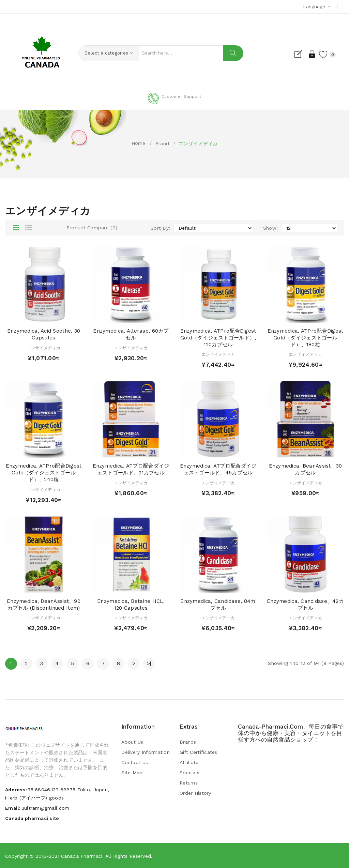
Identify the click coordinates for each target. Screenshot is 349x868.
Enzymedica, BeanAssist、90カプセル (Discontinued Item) (44, 605)
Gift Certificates (199, 752)
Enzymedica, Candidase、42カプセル (305, 605)
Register (297, 54)
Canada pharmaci (82, 856)
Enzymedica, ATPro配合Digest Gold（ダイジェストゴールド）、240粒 (44, 473)
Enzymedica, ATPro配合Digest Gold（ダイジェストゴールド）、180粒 (306, 338)
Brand (162, 143)
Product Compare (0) (92, 228)
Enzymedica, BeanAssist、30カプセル (306, 469)
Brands (188, 742)
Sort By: (160, 228)
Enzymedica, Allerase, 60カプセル (131, 334)
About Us (132, 742)
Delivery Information (146, 752)
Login (309, 54)
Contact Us (135, 762)
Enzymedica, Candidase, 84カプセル (218, 605)
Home (139, 143)
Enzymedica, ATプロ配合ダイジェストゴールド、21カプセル (131, 469)
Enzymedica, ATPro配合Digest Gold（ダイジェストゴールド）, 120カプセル (218, 338)
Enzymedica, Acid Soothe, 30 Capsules (44, 334)
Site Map (132, 773)
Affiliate (189, 762)
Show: (270, 228)
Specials (189, 773)
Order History (195, 793)
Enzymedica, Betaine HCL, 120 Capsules (131, 605)
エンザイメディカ (198, 143)
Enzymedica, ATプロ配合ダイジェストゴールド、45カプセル (218, 469)
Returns (189, 783)
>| (149, 664)
